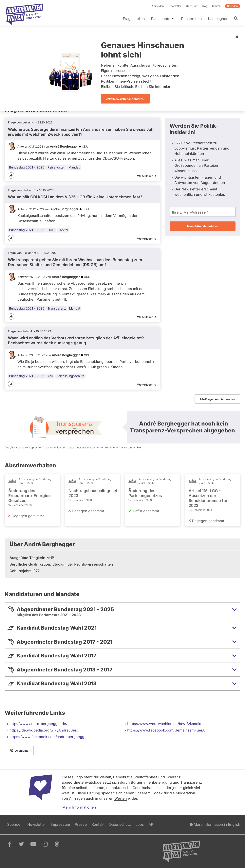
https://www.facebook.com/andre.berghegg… (48, 737)
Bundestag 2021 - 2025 (27, 167)
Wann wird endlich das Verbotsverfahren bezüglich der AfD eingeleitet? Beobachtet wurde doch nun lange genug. (76, 340)
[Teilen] (11, 175)
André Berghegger (64, 146)
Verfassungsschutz (70, 376)
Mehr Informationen (79, 807)
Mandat (74, 167)
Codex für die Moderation (173, 793)
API (151, 824)
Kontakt (217, 6)
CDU (51, 230)
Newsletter (175, 6)
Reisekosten (56, 167)
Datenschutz (120, 824)
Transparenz (57, 308)
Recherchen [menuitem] (191, 19)
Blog (205, 6)
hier (139, 448)
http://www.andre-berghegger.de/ (38, 724)
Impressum (60, 824)
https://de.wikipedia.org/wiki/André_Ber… (44, 730)
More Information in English (215, 824)
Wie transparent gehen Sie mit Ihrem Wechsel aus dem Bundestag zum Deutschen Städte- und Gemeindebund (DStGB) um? (75, 262)
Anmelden (158, 6)
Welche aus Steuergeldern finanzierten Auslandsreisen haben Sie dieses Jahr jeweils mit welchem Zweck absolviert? (81, 132)
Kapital (63, 230)
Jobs (140, 824)
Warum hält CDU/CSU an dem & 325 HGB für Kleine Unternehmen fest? (75, 197)
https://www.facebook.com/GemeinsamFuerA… (168, 730)
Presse (81, 824)
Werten (121, 798)
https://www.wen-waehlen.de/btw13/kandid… (166, 724)
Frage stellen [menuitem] (134, 19)
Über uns (192, 6)
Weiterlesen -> (147, 176)
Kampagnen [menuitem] (218, 19)
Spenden (233, 6)
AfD (50, 376)
